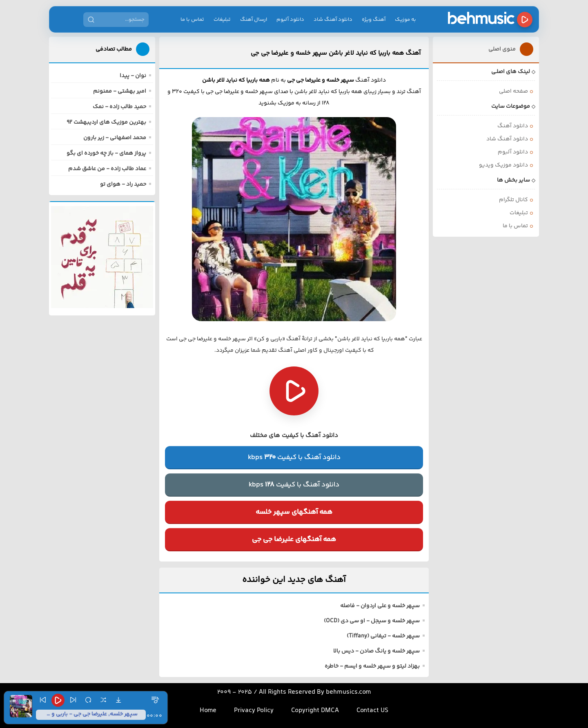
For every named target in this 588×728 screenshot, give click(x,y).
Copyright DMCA (315, 711)
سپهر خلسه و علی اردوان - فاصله (380, 606)
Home (208, 711)
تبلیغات (222, 20)
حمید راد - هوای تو (123, 184)
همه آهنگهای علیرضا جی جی (294, 539)
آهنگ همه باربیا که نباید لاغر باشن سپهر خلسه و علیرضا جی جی (336, 53)
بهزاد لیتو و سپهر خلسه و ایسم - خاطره (372, 666)
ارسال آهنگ (254, 20)
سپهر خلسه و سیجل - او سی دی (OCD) (372, 621)
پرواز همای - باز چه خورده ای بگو (106, 153)
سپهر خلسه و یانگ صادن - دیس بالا (376, 651)
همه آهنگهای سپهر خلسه (294, 512)
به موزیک (405, 20)
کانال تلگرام (513, 200)
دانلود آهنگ (513, 126)
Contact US (372, 711)
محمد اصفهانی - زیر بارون (115, 138)
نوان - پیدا (133, 76)
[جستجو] (91, 20)
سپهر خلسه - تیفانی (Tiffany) (383, 636)
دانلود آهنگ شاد (333, 20)
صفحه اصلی (513, 91)
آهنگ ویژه (374, 20)
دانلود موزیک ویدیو (503, 165)
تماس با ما (192, 20)
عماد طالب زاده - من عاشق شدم (107, 169)
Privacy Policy (254, 711)
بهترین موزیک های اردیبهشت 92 (106, 122)
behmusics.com (349, 692)
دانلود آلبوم (290, 20)
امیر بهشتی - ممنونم (120, 91)
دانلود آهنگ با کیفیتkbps (294, 457)
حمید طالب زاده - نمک (119, 107)
